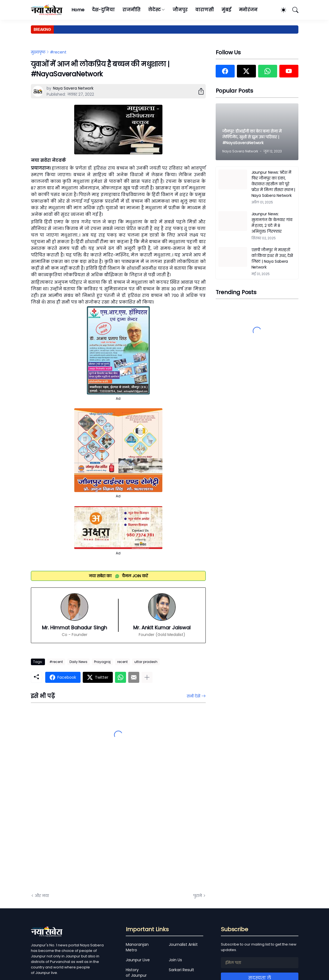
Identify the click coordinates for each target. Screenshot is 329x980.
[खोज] (293, 10)
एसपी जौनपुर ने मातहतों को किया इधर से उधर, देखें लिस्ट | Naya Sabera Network (272, 258)
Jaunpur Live (138, 960)
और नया (42, 896)
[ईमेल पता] (260, 963)
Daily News (78, 662)
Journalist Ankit (183, 944)
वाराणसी (204, 10)
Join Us (175, 960)
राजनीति (131, 10)
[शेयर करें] (199, 91)
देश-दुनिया (103, 10)
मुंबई (226, 10)
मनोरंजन (248, 10)
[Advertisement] (86, 826)
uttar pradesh (146, 662)
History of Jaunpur (136, 973)
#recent (58, 52)
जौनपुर (180, 10)
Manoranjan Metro (137, 947)
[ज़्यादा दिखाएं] (147, 677)
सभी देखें (193, 696)
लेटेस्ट (154, 10)
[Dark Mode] (281, 10)
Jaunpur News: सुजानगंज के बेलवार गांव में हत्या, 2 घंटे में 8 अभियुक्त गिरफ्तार (272, 223)
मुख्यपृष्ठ (38, 52)
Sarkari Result (181, 970)
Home (78, 10)
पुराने (198, 896)
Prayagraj (102, 662)
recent (122, 662)
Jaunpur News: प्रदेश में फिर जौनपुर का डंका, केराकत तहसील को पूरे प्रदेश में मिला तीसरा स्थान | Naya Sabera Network (273, 184)
